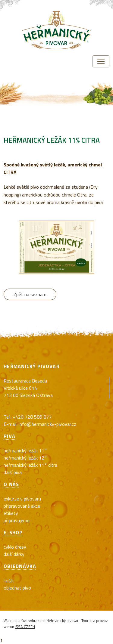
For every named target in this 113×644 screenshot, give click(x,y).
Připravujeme (17, 520)
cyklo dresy (15, 547)
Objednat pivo (17, 588)
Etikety (11, 513)
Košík (9, 581)
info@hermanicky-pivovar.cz (47, 424)
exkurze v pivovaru (22, 499)
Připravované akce (22, 506)
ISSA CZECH (25, 627)
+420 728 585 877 (32, 417)
